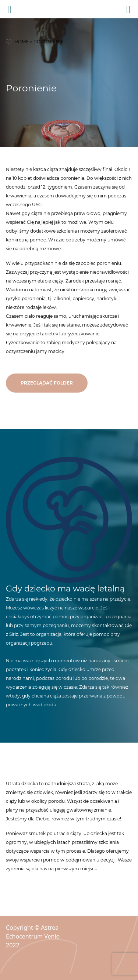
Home (22, 42)
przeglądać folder (47, 383)
